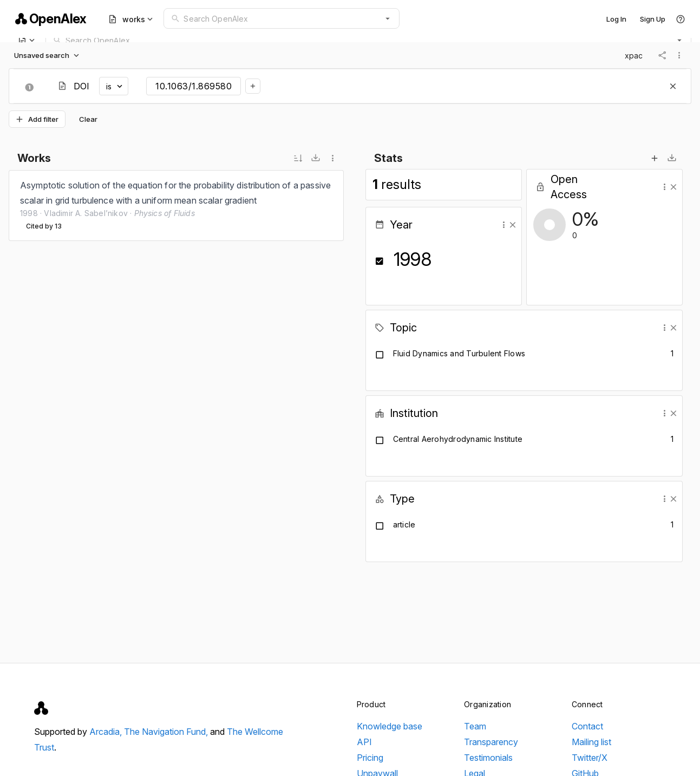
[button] (388, 18)
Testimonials (488, 758)
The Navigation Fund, (167, 732)
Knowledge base (390, 726)
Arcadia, (107, 732)
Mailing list (591, 742)
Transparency (491, 742)
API (364, 742)
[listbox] (176, 206)
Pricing (370, 758)
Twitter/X (590, 758)
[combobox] (281, 18)
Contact (587, 726)
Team (475, 726)
